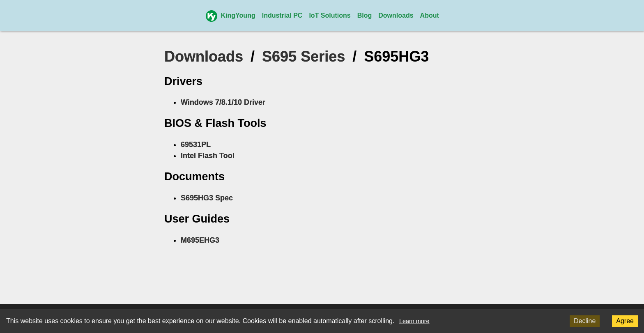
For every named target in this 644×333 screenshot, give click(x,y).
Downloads (396, 15)
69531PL (196, 145)
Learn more (414, 321)
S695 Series (304, 56)
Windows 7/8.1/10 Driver (223, 102)
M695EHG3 (200, 240)
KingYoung (230, 15)
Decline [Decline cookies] (585, 321)
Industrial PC (282, 15)
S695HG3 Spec (207, 198)
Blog (365, 15)
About (430, 15)
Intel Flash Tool (208, 156)
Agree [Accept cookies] (625, 321)
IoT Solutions (330, 15)
